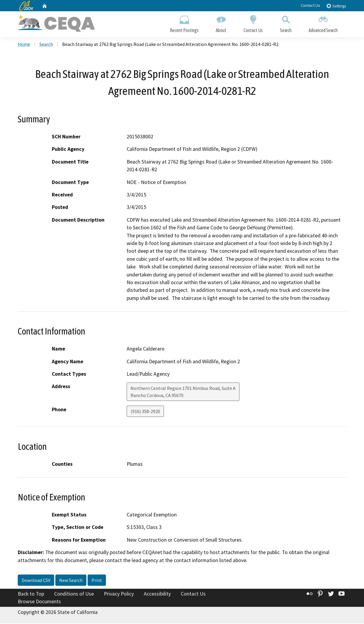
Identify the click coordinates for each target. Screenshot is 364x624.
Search (286, 23)
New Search (71, 581)
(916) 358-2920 (145, 412)
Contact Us (310, 5)
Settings (336, 6)
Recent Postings (184, 23)
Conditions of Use (74, 595)
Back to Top (31, 595)
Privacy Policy (119, 595)
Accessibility (157, 595)
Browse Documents (39, 602)
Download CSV (36, 581)
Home (24, 45)
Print (97, 581)
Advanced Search (323, 23)
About (221, 23)
